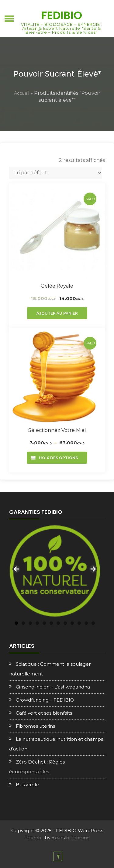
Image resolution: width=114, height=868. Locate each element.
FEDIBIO (62, 15)
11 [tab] (86, 623)
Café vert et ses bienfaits (44, 713)
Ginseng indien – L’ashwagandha (53, 687)
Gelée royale (57, 286)
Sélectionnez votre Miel (57, 430)
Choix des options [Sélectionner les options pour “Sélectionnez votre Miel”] (57, 458)
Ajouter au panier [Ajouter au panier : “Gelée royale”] (57, 313)
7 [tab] (58, 623)
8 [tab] (65, 623)
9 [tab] (72, 623)
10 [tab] (79, 623)
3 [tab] (30, 623)
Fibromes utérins (35, 726)
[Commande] (56, 173)
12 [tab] (93, 623)
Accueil (22, 93)
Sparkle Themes (71, 837)
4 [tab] (37, 623)
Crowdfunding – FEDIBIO (45, 700)
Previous (17, 569)
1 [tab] (16, 623)
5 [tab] (44, 623)
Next (93, 569)
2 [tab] (23, 623)
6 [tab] (51, 623)
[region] (55, 571)
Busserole (27, 785)
